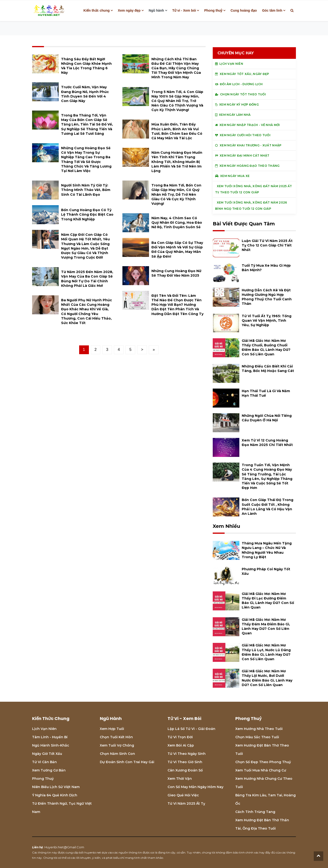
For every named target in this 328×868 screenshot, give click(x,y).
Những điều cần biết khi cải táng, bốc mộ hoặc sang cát (268, 369)
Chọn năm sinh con (117, 754)
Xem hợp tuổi (112, 729)
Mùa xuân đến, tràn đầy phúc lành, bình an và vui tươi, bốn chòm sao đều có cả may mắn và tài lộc (177, 131)
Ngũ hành (157, 10)
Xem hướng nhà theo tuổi (259, 729)
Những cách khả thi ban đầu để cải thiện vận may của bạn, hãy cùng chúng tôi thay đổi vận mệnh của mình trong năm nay (176, 68)
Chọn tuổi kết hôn (116, 737)
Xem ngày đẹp (129, 10)
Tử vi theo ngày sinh (187, 754)
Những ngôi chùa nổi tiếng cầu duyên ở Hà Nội (267, 418)
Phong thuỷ (213, 10)
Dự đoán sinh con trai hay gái (127, 762)
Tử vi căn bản (44, 762)
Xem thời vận (180, 779)
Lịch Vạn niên (44, 729)
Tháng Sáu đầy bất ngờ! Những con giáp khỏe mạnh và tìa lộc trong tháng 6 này (86, 66)
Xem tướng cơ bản (49, 770)
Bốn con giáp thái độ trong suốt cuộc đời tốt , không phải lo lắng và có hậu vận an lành (268, 507)
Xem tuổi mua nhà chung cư (261, 770)
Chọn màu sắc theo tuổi (257, 737)
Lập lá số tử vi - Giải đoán (191, 729)
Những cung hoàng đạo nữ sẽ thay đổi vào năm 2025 (176, 273)
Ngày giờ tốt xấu (47, 754)
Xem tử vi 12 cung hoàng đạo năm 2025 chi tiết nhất (267, 443)
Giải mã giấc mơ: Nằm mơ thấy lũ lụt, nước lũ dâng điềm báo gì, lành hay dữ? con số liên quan (266, 652)
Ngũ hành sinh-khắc (51, 745)
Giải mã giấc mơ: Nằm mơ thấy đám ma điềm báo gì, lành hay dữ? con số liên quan (266, 627)
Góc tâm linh (272, 10)
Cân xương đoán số (185, 770)
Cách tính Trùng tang (255, 812)
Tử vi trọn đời (180, 737)
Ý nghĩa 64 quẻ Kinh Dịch (55, 795)
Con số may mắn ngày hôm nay (195, 787)
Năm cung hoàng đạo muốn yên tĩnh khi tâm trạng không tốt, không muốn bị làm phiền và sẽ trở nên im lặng (177, 162)
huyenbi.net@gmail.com (64, 847)
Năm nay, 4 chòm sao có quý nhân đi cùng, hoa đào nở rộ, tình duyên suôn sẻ (177, 223)
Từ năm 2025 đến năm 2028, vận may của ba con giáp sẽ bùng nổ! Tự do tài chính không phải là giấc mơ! (87, 279)
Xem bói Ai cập (181, 745)
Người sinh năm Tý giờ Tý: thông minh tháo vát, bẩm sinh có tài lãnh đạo (86, 190)
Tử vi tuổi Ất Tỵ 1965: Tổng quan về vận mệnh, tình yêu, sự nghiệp (267, 320)
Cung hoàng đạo (244, 10)
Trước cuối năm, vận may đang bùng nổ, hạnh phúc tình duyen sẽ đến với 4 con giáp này (85, 94)
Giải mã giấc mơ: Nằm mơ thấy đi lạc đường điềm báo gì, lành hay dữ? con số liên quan (268, 601)
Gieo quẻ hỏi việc (183, 795)
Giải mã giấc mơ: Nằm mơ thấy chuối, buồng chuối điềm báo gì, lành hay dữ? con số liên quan (266, 348)
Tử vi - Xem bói (184, 10)
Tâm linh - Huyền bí (50, 737)
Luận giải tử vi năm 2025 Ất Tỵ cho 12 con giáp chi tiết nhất (267, 245)
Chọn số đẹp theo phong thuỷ (263, 762)
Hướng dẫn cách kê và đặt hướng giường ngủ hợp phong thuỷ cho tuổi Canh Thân (267, 297)
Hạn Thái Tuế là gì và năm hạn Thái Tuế (266, 393)
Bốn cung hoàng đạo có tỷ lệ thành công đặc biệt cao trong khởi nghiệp (87, 214)
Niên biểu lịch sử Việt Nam (56, 787)
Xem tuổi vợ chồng (117, 745)
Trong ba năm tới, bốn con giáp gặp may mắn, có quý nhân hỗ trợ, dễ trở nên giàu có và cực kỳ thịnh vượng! (176, 194)
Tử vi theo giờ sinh (185, 762)
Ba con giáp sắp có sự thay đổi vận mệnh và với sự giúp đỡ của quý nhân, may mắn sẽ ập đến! (177, 250)
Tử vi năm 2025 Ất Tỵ (186, 803)
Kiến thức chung (96, 10)
